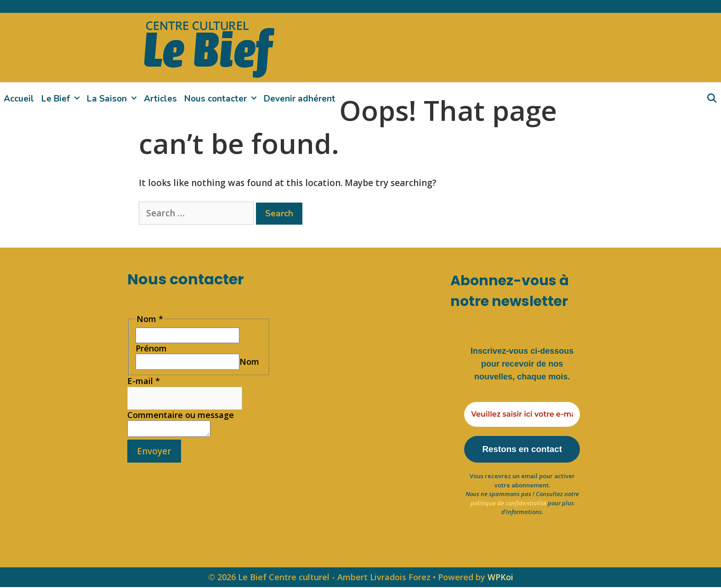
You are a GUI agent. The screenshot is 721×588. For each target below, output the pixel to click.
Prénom (151, 348)
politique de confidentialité (508, 504)
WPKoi (500, 578)
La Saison (114, 99)
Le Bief (62, 99)
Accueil (19, 99)
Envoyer (154, 454)
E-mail (144, 381)
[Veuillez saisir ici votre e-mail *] (522, 414)
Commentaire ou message (181, 415)
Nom (249, 362)
